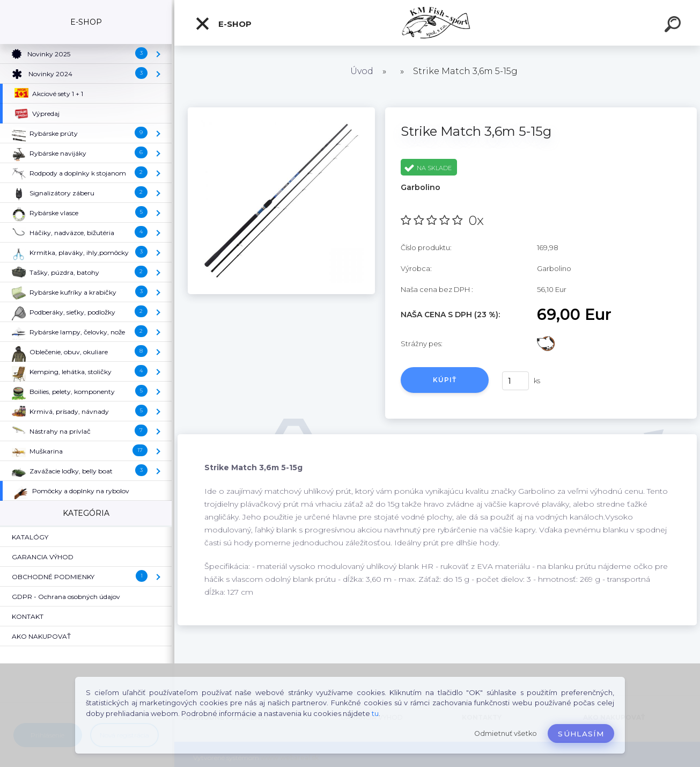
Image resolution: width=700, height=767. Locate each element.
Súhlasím (581, 734)
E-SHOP (223, 24)
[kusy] (515, 381)
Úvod (362, 71)
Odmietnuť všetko (506, 733)
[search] (674, 26)
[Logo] (437, 23)
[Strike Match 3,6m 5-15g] (281, 111)
